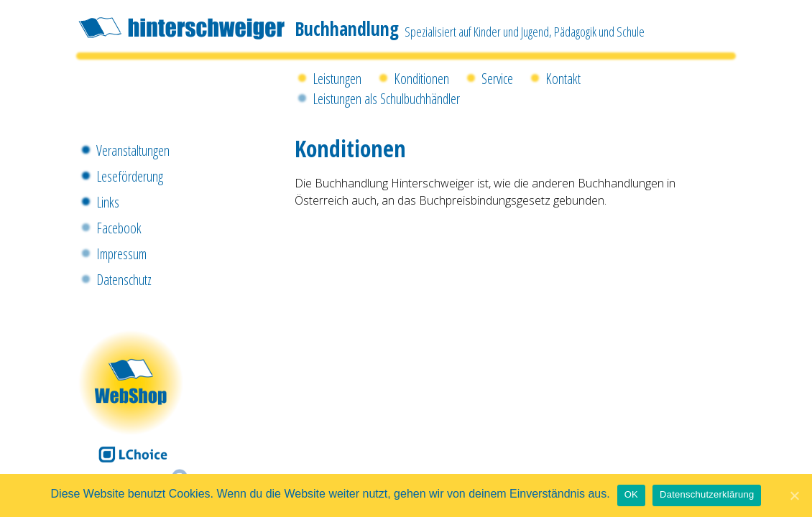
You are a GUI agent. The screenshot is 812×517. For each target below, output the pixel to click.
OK (631, 494)
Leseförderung (130, 176)
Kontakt (563, 79)
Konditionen (421, 79)
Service (497, 79)
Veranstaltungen (133, 150)
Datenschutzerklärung (707, 494)
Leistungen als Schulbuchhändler (386, 99)
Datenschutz (124, 280)
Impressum (121, 254)
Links (108, 202)
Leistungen (337, 79)
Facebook (119, 228)
